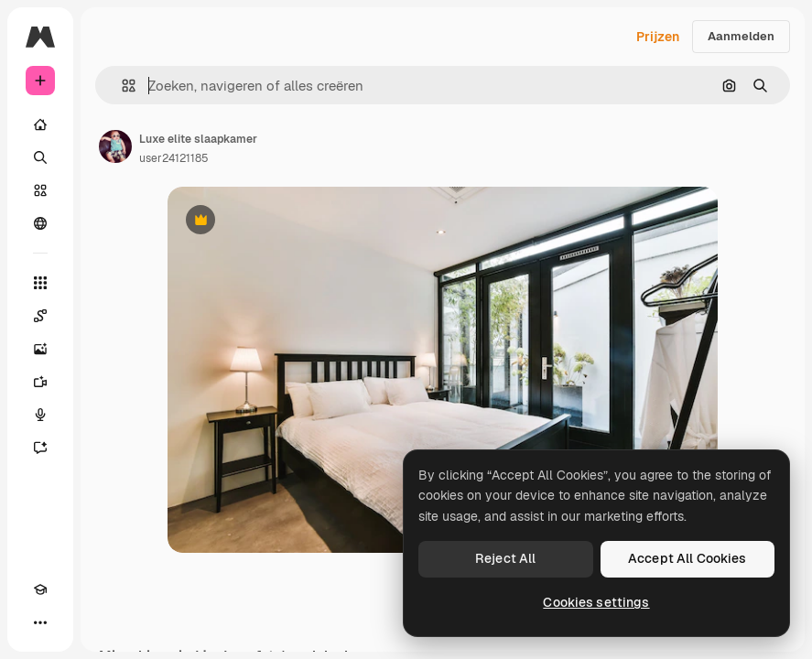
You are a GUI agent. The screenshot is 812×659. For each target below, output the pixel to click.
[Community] (40, 223)
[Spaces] (40, 316)
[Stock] (40, 190)
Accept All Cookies (687, 558)
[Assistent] (40, 448)
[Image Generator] (40, 349)
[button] (121, 86)
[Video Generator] (40, 382)
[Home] (40, 124)
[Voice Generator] (40, 415)
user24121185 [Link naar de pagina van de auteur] (174, 158)
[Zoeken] (40, 157)
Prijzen (658, 37)
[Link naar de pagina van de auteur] (115, 146)
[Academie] (40, 589)
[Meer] (40, 622)
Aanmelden (741, 36)
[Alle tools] (40, 283)
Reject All (505, 558)
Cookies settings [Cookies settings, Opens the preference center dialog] (596, 602)
